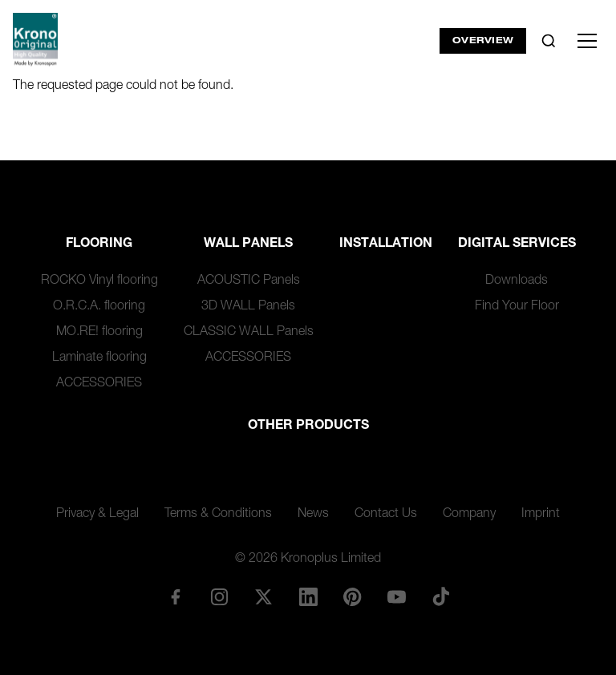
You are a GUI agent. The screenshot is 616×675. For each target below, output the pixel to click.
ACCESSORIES (99, 384)
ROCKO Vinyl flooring (99, 281)
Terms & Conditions (218, 515)
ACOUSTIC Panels (249, 281)
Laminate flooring (99, 358)
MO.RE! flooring (99, 333)
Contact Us (386, 515)
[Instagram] (220, 596)
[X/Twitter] (264, 596)
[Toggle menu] (587, 41)
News (313, 515)
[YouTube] (396, 596)
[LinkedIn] (308, 596)
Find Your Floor (517, 307)
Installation (386, 245)
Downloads (517, 281)
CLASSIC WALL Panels (249, 333)
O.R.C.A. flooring (99, 307)
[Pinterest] (352, 596)
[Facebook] (175, 596)
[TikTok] (441, 596)
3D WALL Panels (248, 307)
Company (469, 515)
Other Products (308, 426)
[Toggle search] (549, 41)
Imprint (541, 515)
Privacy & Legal (97, 515)
